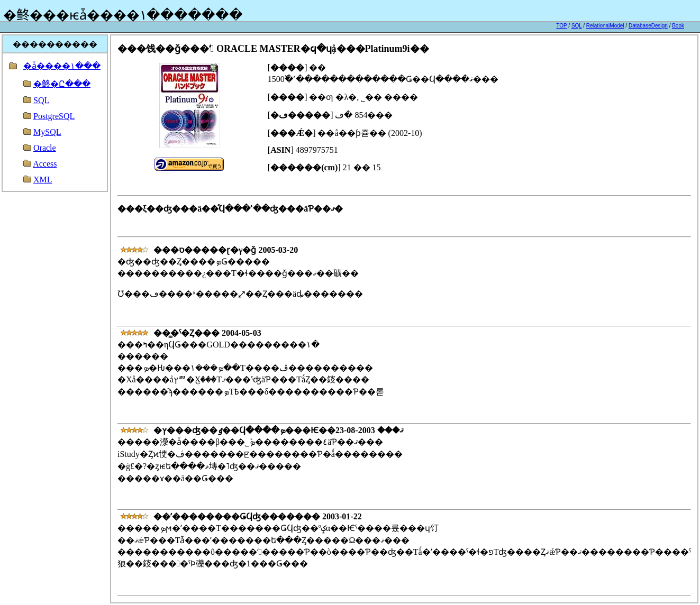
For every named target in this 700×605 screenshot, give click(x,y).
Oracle (45, 148)
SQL (577, 26)
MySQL (47, 132)
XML (43, 180)
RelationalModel (605, 26)
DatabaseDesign (648, 26)
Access (45, 164)
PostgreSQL (54, 116)
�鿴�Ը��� (62, 84)
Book (678, 26)
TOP (561, 26)
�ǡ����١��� (62, 66)
